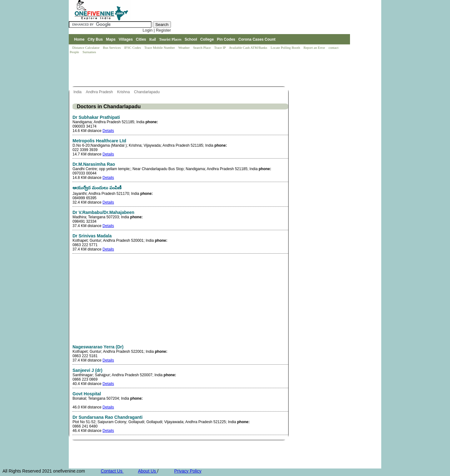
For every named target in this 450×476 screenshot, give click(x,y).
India (78, 92)
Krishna (124, 92)
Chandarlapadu (147, 92)
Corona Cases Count (257, 39)
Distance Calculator (86, 48)
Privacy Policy (188, 471)
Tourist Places (170, 39)
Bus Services (112, 48)
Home (79, 39)
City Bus (95, 39)
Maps (111, 39)
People (75, 52)
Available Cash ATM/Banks (248, 48)
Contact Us (112, 471)
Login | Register (157, 30)
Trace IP (220, 48)
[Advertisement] (182, 71)
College (207, 39)
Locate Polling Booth (286, 48)
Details (108, 131)
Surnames (89, 52)
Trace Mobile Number (160, 48)
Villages (126, 39)
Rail (153, 39)
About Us (147, 471)
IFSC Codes (133, 48)
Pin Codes (226, 39)
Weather (185, 48)
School (191, 39)
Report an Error (315, 48)
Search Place (202, 48)
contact (334, 48)
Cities (141, 39)
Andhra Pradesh (100, 92)
